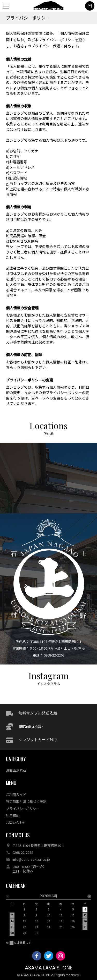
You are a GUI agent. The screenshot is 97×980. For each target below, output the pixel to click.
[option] (48, 916)
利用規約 (13, 816)
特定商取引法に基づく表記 (26, 801)
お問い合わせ (16, 823)
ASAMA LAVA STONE (49, 968)
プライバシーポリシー (23, 809)
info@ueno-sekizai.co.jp (31, 859)
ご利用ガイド (16, 794)
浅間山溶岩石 (16, 770)
